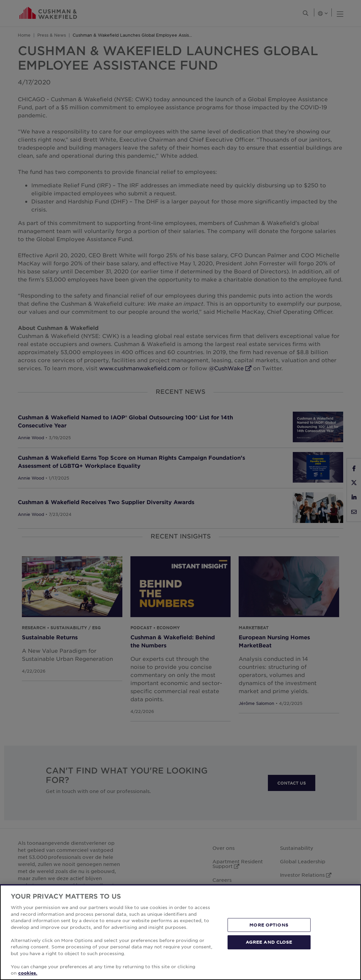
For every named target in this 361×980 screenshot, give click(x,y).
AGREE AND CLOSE (269, 942)
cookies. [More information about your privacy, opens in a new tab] (28, 973)
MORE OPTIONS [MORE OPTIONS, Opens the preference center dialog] (269, 925)
